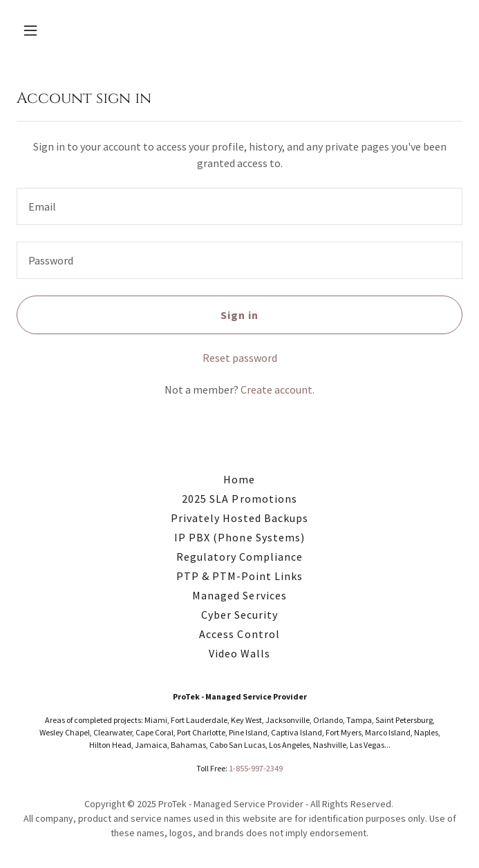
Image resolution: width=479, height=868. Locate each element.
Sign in (239, 315)
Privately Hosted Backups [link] (239, 518)
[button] (50, 30)
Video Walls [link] (239, 653)
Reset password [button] (240, 358)
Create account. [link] (278, 389)
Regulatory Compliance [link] (239, 557)
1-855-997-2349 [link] (256, 768)
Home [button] (239, 479)
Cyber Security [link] (239, 615)
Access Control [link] (239, 634)
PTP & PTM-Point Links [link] (239, 576)
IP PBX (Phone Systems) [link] (239, 537)
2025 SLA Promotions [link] (239, 499)
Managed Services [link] (239, 595)
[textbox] (239, 206)
